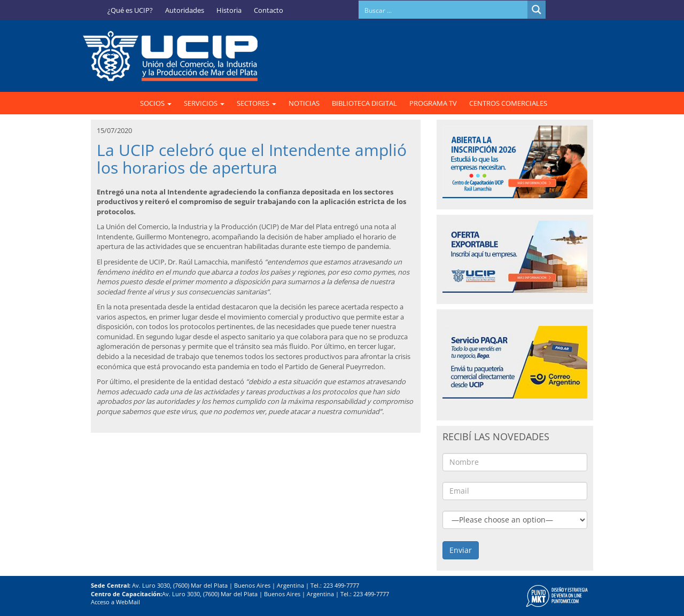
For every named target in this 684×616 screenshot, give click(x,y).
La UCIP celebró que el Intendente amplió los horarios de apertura (252, 159)
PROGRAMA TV (433, 103)
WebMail (128, 602)
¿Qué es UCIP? (130, 10)
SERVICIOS (204, 103)
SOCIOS (156, 103)
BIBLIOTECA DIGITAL (364, 103)
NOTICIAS (304, 103)
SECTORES (256, 103)
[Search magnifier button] (537, 10)
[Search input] (444, 10)
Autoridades (185, 10)
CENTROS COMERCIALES (508, 103)
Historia (229, 10)
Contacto (269, 10)
